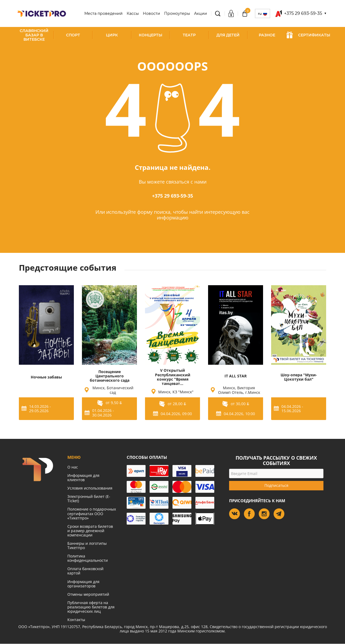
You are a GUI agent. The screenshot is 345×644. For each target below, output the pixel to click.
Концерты (151, 35)
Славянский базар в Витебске (34, 35)
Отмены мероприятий (88, 594)
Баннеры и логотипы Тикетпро (87, 545)
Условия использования (90, 488)
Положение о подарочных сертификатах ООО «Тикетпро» (92, 513)
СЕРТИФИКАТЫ (308, 35)
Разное (267, 35)
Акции (201, 13)
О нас (73, 467)
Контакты (76, 620)
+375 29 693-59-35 (172, 196)
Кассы (133, 13)
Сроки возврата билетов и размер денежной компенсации (90, 531)
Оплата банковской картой (85, 571)
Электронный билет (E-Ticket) (89, 499)
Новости (151, 13)
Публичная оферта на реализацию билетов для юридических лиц (91, 607)
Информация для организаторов (83, 584)
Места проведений (103, 13)
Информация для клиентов (83, 478)
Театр (189, 35)
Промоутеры (177, 13)
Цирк (112, 35)
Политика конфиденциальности (88, 558)
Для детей (228, 35)
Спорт (73, 35)
